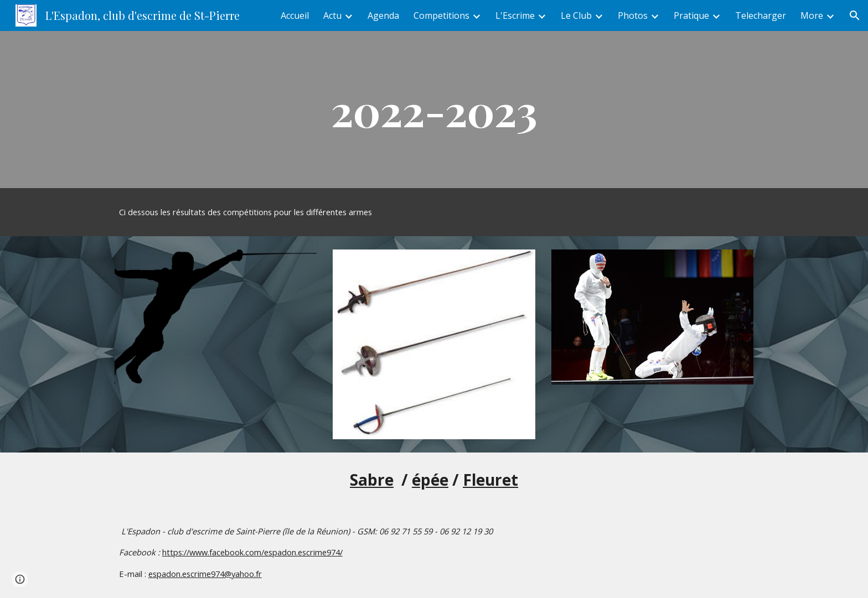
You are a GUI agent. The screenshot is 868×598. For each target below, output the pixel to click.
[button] (855, 15)
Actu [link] (332, 15)
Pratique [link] (691, 15)
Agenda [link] (383, 15)
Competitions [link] (441, 15)
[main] (434, 110)
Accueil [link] (295, 15)
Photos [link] (633, 15)
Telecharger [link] (761, 15)
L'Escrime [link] (515, 15)
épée (430, 480)
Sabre (372, 480)
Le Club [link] (576, 15)
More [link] (812, 15)
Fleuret (490, 480)
